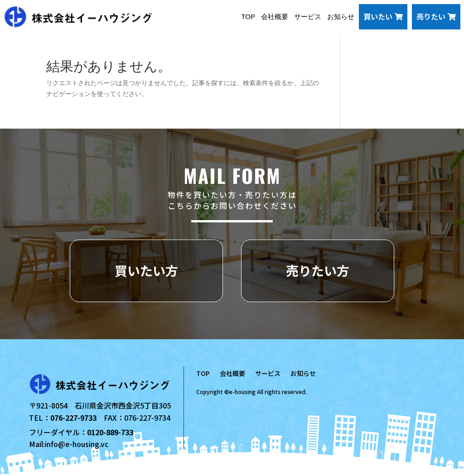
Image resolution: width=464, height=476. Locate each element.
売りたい (436, 16)
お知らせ (341, 17)
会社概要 (275, 17)
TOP (248, 17)
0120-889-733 (110, 432)
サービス (308, 17)
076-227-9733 (73, 418)
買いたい (383, 16)
